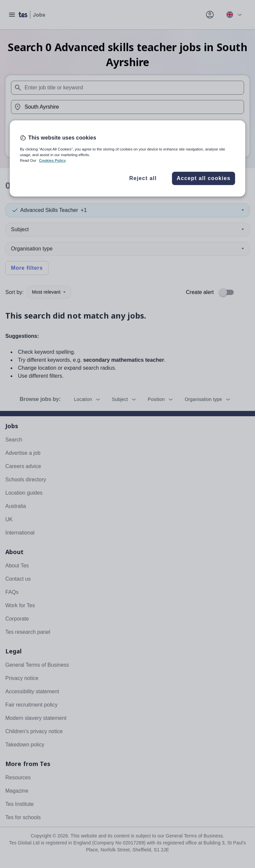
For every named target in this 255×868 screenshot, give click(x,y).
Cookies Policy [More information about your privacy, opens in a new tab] (52, 160)
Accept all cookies (204, 178)
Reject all (143, 178)
